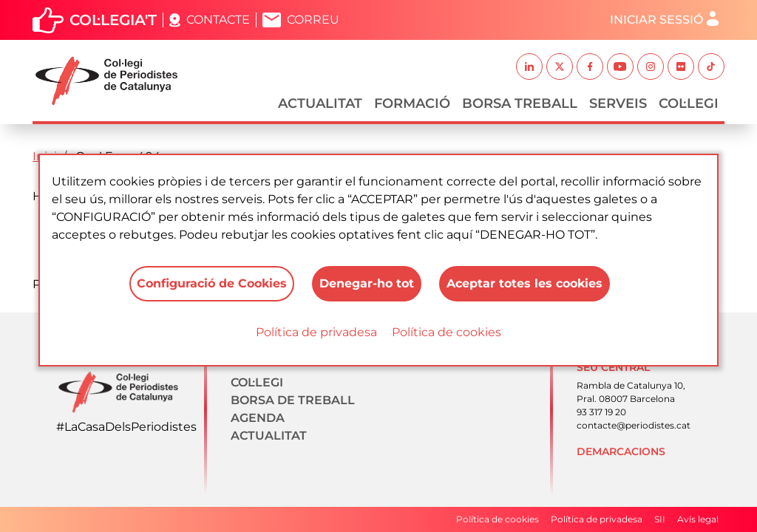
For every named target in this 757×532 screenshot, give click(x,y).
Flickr (681, 66)
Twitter (560, 66)
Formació (412, 103)
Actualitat (320, 103)
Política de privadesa (316, 332)
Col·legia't (113, 20)
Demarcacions (621, 451)
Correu (313, 20)
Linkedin (529, 66)
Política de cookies (447, 332)
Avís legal (698, 519)
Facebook (590, 66)
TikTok (711, 66)
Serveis (618, 103)
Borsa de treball (293, 400)
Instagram (651, 66)
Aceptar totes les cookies (525, 283)
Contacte (218, 20)
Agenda (258, 418)
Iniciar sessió (656, 20)
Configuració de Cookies (212, 283)
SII (660, 519)
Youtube (620, 66)
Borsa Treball (520, 103)
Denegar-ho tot (367, 283)
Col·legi (689, 103)
